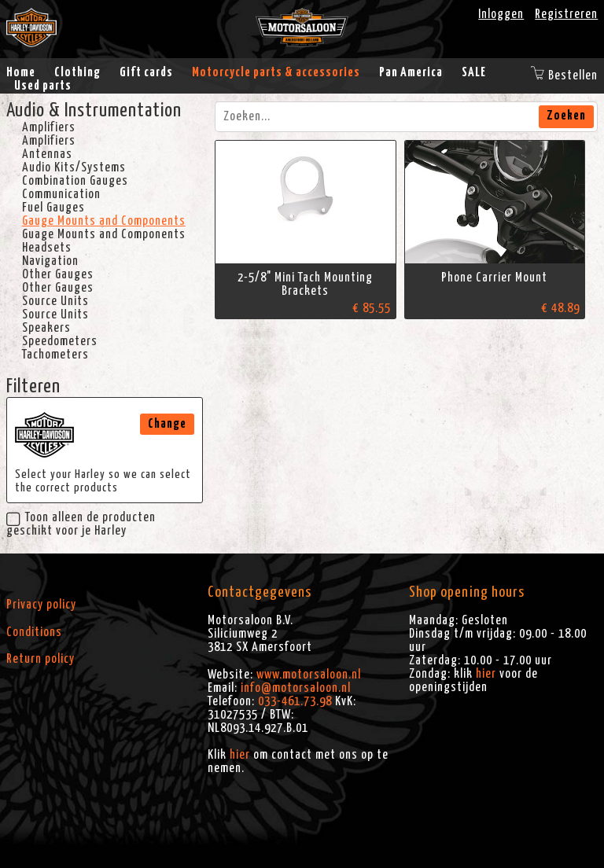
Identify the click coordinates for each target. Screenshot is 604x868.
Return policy (41, 659)
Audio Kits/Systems (74, 167)
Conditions (34, 632)
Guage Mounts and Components (104, 234)
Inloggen (501, 14)
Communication (61, 194)
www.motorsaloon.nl (309, 675)
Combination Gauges (75, 181)
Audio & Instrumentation (94, 111)
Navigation (50, 261)
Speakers (46, 328)
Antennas (47, 154)
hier (240, 755)
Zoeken (566, 116)
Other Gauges (58, 274)
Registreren (566, 14)
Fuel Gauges (53, 208)
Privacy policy (41, 605)
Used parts (43, 86)
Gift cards (146, 72)
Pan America (411, 72)
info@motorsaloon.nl (296, 688)
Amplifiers (49, 127)
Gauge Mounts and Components (104, 221)
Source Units (55, 301)
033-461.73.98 (295, 701)
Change (167, 424)
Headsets (47, 248)
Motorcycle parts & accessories (276, 72)
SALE (474, 72)
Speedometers (60, 341)
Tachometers (55, 355)
